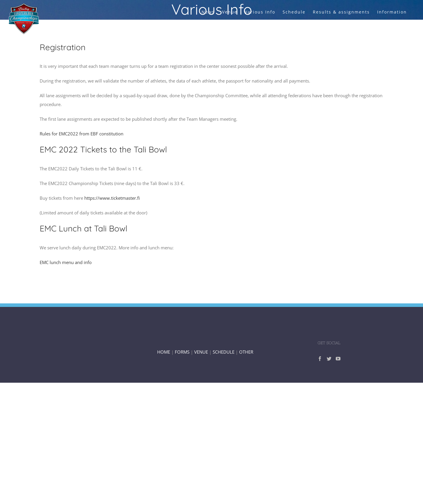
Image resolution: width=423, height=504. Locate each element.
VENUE (202, 352)
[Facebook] (320, 359)
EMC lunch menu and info (66, 262)
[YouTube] (338, 359)
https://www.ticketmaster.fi (112, 198)
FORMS (182, 352)
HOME (164, 352)
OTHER (246, 352)
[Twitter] (329, 359)
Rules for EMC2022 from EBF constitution (82, 134)
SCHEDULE (224, 352)
